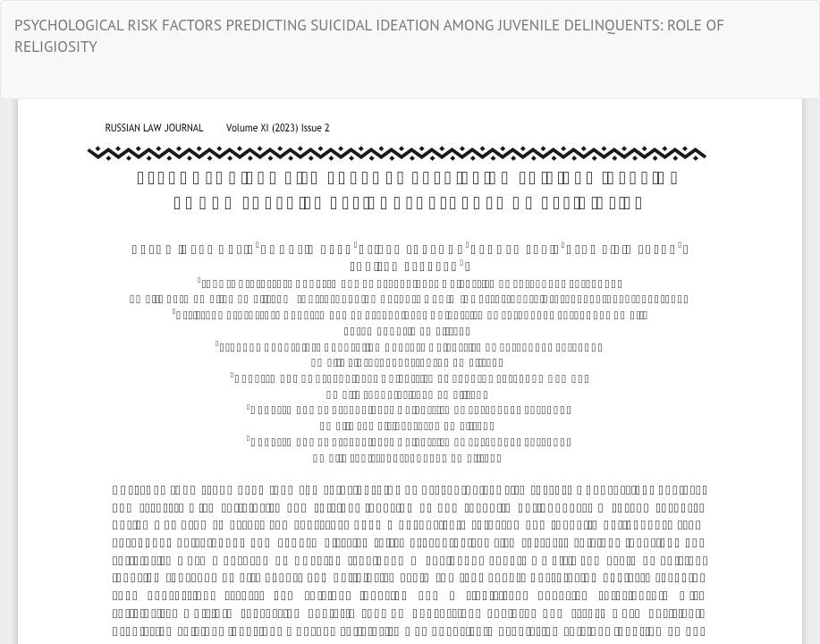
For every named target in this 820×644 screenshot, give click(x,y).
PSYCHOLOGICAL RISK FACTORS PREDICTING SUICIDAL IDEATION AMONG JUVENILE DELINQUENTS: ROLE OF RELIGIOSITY (369, 36)
